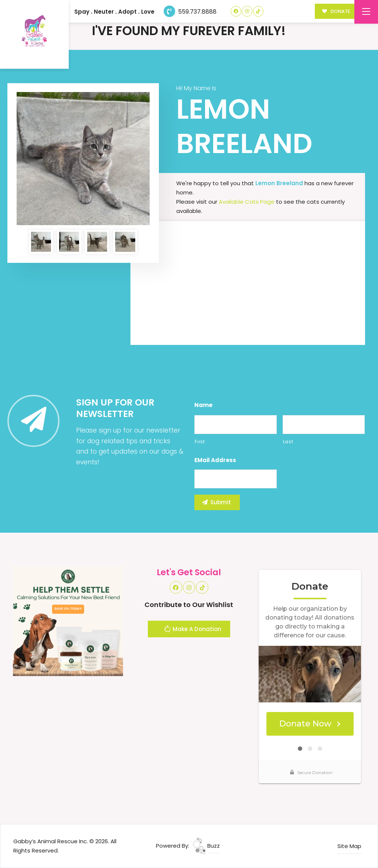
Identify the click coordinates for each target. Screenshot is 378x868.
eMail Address (215, 460)
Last (288, 442)
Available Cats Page (247, 202)
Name (203, 405)
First (200, 442)
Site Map (349, 846)
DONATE (336, 11)
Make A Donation (193, 630)
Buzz (206, 846)
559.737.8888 (190, 12)
